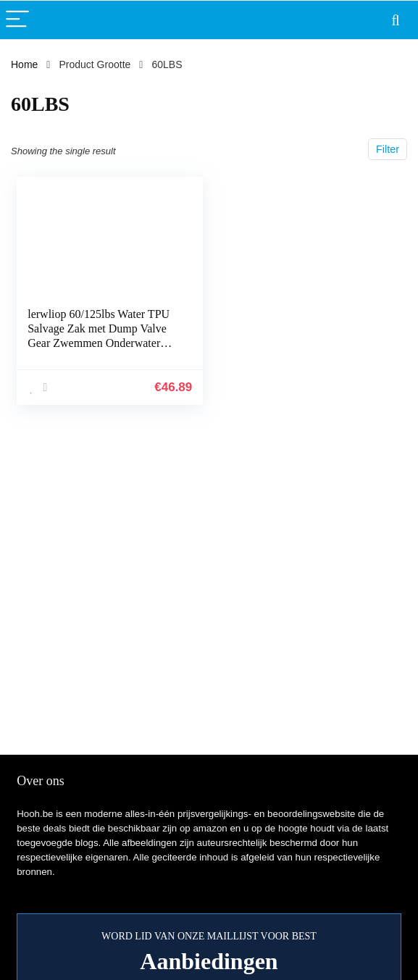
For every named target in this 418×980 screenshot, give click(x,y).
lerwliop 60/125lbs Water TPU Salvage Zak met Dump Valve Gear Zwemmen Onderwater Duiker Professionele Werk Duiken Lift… (99, 343)
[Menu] (17, 20)
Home (24, 64)
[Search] (396, 20)
